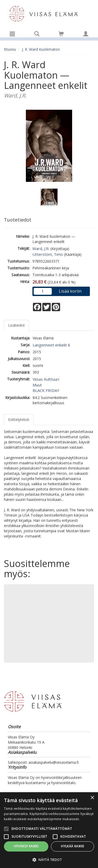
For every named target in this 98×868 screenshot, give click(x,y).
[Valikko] (12, 34)
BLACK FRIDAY (46, 390)
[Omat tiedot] (86, 34)
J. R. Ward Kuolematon (41, 49)
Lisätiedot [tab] (16, 325)
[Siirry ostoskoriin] (61, 34)
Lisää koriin (70, 291)
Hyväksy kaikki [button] (26, 846)
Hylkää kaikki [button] (72, 846)
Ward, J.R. (41, 248)
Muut (37, 385)
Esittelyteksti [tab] (19, 419)
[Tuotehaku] (37, 34)
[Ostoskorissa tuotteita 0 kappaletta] (61, 35)
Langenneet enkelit (50, 345)
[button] (49, 860)
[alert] (49, 830)
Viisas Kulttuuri (46, 379)
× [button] (92, 798)
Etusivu (10, 49)
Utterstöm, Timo (48, 254)
